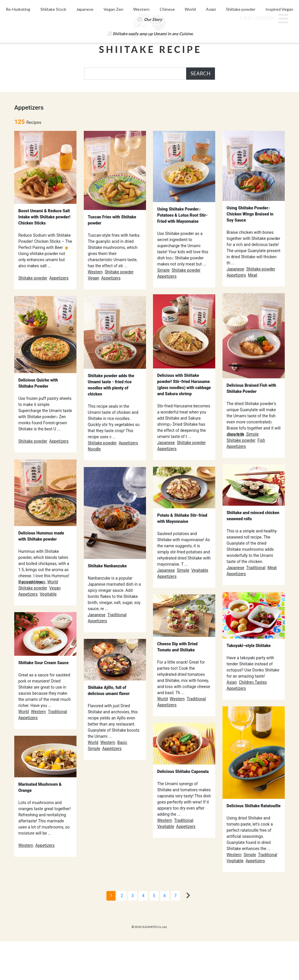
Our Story (204, 107)
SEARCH (201, 73)
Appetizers (59, 317)
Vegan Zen (131, 97)
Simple (163, 309)
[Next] (187, 934)
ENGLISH (265, 18)
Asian (233, 97)
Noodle (94, 488)
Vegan (94, 317)
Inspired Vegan (99, 107)
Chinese (187, 97)
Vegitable (48, 633)
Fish (261, 479)
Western (160, 97)
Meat (253, 314)
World (211, 97)
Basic (122, 781)
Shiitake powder (263, 97)
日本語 (245, 18)
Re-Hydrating (33, 97)
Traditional (256, 606)
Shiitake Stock (69, 97)
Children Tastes (253, 721)
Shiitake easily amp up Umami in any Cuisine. (153, 121)
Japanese (102, 97)
